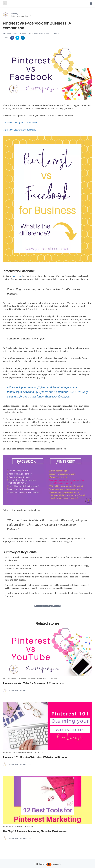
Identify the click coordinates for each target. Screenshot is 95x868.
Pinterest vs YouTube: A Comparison (19, 130)
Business (39, 606)
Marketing (48, 606)
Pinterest (8, 34)
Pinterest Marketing (39, 34)
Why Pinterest (21, 34)
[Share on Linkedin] (23, 38)
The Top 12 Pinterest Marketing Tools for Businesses (35, 831)
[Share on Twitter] (18, 38)
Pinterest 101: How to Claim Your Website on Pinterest (35, 757)
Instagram (17, 276)
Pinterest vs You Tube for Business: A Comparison (33, 683)
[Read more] (48, 652)
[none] (91, 3)
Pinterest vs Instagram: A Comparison (20, 123)
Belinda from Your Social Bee (22, 16)
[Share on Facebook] (12, 38)
